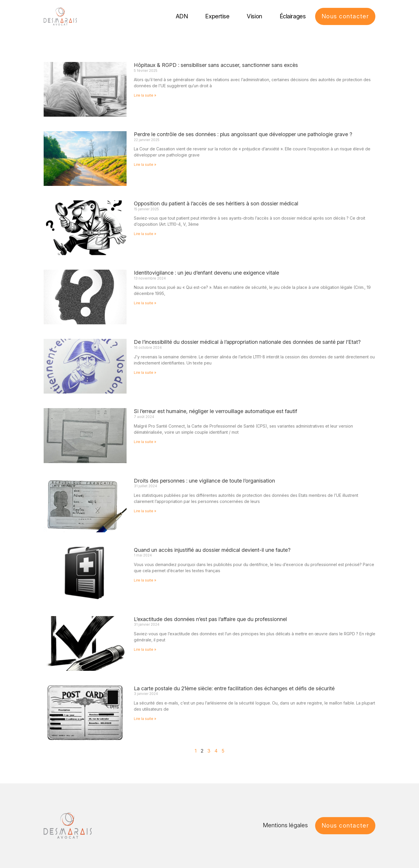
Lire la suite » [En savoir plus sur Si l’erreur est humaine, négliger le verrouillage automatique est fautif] (145, 442)
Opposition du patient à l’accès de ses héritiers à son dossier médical (216, 203)
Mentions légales (285, 825)
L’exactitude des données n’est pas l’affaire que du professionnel (210, 619)
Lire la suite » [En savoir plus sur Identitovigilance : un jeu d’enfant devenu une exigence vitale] (145, 303)
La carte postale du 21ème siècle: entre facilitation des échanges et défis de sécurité (234, 688)
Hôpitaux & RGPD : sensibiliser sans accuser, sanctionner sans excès (216, 65)
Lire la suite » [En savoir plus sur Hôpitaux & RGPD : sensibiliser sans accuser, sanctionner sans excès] (145, 95)
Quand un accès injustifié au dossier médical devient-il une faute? (212, 550)
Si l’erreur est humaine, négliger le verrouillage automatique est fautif (215, 411)
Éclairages (293, 16)
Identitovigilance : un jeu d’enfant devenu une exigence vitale (206, 273)
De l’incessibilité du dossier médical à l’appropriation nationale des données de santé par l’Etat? (247, 342)
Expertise (217, 16)
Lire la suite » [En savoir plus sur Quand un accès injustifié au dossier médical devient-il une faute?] (145, 580)
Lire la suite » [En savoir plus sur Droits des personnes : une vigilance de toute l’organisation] (145, 511)
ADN (182, 16)
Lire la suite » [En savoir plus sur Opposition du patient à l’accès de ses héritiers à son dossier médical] (145, 234)
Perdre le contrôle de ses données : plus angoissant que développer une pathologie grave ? (243, 134)
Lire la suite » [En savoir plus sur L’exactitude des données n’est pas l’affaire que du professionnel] (145, 649)
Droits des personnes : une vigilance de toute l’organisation (204, 481)
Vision (254, 16)
